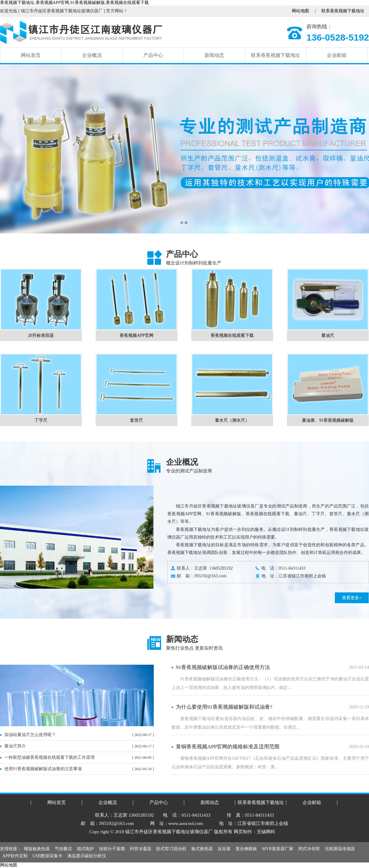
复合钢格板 (246, 849)
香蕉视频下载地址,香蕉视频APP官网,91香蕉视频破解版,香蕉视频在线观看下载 (74, 3)
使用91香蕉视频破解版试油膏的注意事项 (43, 769)
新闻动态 (214, 55)
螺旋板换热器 (37, 849)
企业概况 (92, 55)
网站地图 (300, 11)
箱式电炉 (85, 849)
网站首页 (31, 55)
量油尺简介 (15, 746)
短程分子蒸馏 (112, 849)
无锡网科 (266, 832)
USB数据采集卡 (48, 856)
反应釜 (224, 849)
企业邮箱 (337, 55)
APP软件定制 (15, 856)
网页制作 (243, 832)
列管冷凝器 (141, 849)
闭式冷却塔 (309, 849)
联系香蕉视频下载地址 (343, 11)
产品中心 (153, 55)
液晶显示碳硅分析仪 (87, 856)
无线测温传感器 (340, 849)
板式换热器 (202, 849)
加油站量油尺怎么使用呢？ (30, 735)
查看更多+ (352, 598)
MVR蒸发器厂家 (278, 849)
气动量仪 (63, 849)
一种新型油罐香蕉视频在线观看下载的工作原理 (50, 757)
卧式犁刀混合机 (171, 849)
